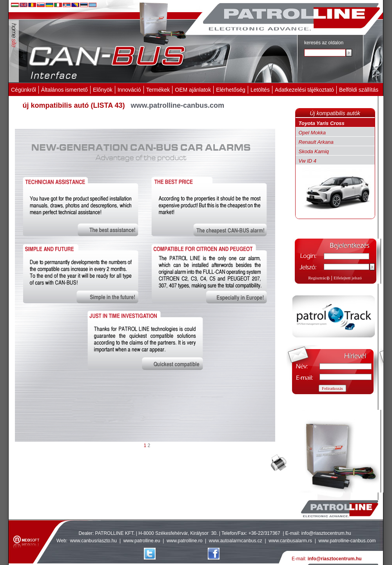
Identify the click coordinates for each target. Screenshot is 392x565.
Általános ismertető (64, 90)
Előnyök (103, 90)
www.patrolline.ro (184, 541)
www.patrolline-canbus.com (347, 541)
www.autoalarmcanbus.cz (236, 541)
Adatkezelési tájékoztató (304, 90)
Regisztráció (319, 278)
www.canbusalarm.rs (291, 541)
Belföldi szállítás (359, 90)
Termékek (158, 90)
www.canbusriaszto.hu (93, 541)
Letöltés (260, 90)
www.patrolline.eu (142, 541)
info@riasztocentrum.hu (326, 533)
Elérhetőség (231, 90)
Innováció (129, 90)
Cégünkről (24, 90)
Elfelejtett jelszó (348, 278)
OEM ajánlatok (193, 90)
